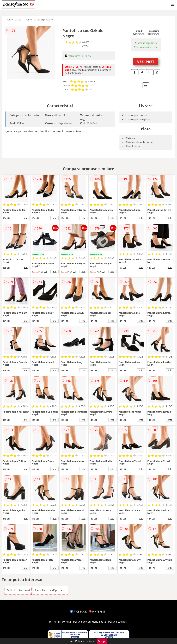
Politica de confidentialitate (90, 622)
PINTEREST (97, 612)
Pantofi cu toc (14, 20)
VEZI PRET (146, 62)
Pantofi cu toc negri (18, 590)
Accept (102, 641)
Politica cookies (117, 622)
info (26, 218)
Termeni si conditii (60, 622)
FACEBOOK (78, 612)
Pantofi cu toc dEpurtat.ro (39, 20)
